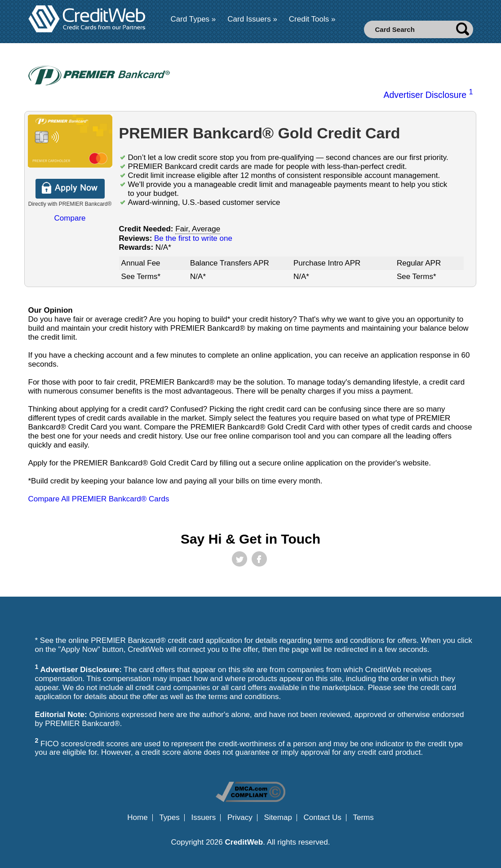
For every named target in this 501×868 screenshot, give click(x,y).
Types (169, 818)
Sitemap (278, 818)
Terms (363, 818)
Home (137, 818)
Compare (70, 218)
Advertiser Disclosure (428, 95)
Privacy (240, 818)
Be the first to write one (193, 238)
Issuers (203, 818)
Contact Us (323, 818)
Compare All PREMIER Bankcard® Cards (99, 499)
